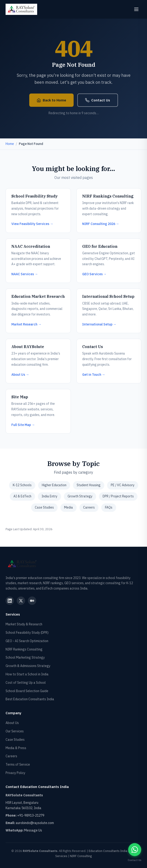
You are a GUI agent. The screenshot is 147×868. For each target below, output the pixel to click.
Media (69, 507)
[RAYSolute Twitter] (21, 601)
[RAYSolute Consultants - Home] (21, 9)
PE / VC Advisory (123, 485)
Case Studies (44, 507)
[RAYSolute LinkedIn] (10, 601)
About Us (12, 723)
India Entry (49, 496)
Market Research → (26, 324)
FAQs (109, 507)
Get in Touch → (94, 375)
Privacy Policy (15, 773)
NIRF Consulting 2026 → (101, 224)
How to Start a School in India (27, 674)
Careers (89, 507)
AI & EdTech (22, 496)
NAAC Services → (25, 274)
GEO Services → (94, 274)
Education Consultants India (108, 851)
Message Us (33, 830)
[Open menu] (136, 9)
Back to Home (51, 100)
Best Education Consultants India (30, 699)
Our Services (15, 731)
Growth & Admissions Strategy (28, 666)
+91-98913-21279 (31, 815)
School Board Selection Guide (27, 691)
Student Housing (89, 485)
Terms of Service (18, 764)
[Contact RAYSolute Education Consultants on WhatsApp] (135, 850)
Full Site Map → (23, 425)
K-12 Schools (22, 485)
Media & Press (16, 748)
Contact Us (98, 100)
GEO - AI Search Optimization (27, 641)
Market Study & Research (24, 624)
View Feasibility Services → (32, 224)
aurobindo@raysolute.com (35, 823)
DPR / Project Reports (118, 496)
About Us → (20, 375)
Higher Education (54, 485)
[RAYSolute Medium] (32, 601)
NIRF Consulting (81, 856)
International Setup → (99, 324)
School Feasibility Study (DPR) (27, 633)
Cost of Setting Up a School (26, 683)
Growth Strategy (80, 496)
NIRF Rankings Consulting (24, 649)
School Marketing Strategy (25, 657)
